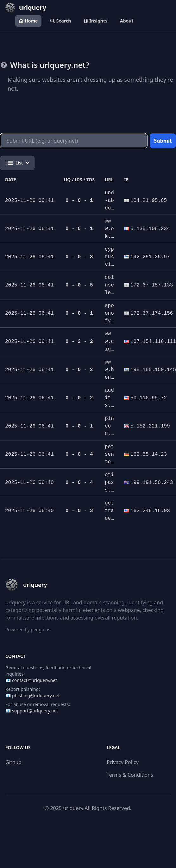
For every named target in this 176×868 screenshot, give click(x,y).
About (127, 21)
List (17, 163)
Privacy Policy (123, 762)
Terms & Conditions (130, 775)
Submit (163, 141)
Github (13, 762)
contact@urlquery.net (35, 680)
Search (61, 21)
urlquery (73, 808)
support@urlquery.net (35, 711)
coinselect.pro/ (109, 293)
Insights (95, 21)
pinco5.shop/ (109, 434)
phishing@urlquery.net (36, 695)
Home (28, 21)
